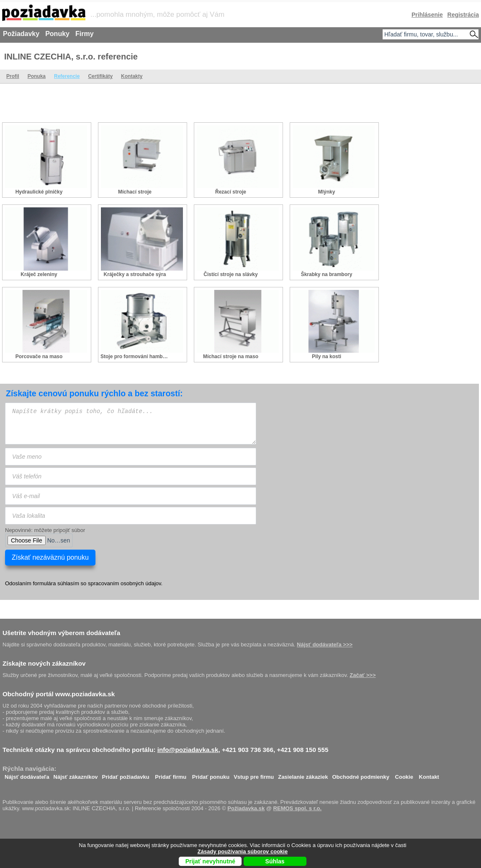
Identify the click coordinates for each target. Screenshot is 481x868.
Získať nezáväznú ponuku (50, 557)
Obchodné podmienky (361, 775)
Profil (13, 76)
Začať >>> (363, 675)
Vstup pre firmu (254, 775)
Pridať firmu (171, 775)
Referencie (67, 76)
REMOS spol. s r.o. (298, 808)
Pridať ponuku (211, 775)
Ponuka (37, 76)
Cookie (404, 775)
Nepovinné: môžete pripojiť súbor (45, 530)
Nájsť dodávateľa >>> (325, 645)
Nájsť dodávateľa (27, 775)
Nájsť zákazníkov (76, 775)
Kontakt (429, 775)
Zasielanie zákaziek (303, 775)
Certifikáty (100, 76)
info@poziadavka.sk (188, 750)
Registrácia (463, 15)
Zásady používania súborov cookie (243, 851)
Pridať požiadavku (126, 775)
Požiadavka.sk (246, 808)
